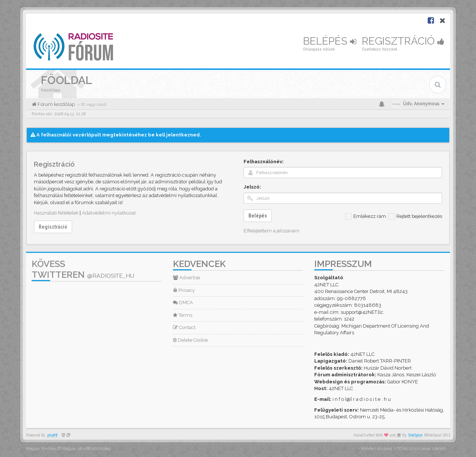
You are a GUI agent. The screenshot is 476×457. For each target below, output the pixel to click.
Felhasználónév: (264, 162)
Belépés (330, 41)
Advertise (186, 278)
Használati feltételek (56, 213)
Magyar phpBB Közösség (86, 449)
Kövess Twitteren (83, 269)
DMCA (183, 302)
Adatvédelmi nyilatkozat (109, 213)
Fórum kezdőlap (56, 104)
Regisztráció (403, 41)
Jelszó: (252, 187)
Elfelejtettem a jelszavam (271, 231)
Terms (183, 315)
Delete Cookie (190, 340)
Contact (184, 327)
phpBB (52, 435)
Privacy (184, 290)
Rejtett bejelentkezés (415, 216)
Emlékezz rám (366, 216)
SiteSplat (415, 435)
